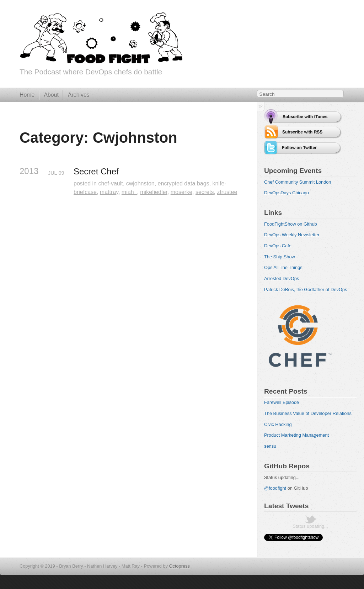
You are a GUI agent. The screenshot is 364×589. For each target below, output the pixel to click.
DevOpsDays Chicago (287, 193)
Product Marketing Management (296, 435)
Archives (79, 95)
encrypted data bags (184, 183)
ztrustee (227, 192)
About (51, 95)
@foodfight (275, 488)
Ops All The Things (283, 267)
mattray (109, 192)
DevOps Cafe (278, 246)
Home (27, 95)
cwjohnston (140, 183)
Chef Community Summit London (298, 182)
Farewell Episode (282, 402)
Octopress (180, 566)
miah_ (129, 192)
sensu (270, 446)
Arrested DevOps (282, 278)
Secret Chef (96, 171)
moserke (181, 192)
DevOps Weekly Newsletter (292, 235)
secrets (205, 192)
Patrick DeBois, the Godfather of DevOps (306, 290)
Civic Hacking (278, 424)
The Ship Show (280, 257)
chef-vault (110, 183)
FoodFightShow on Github (291, 224)
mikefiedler (154, 192)
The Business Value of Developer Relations (308, 413)
